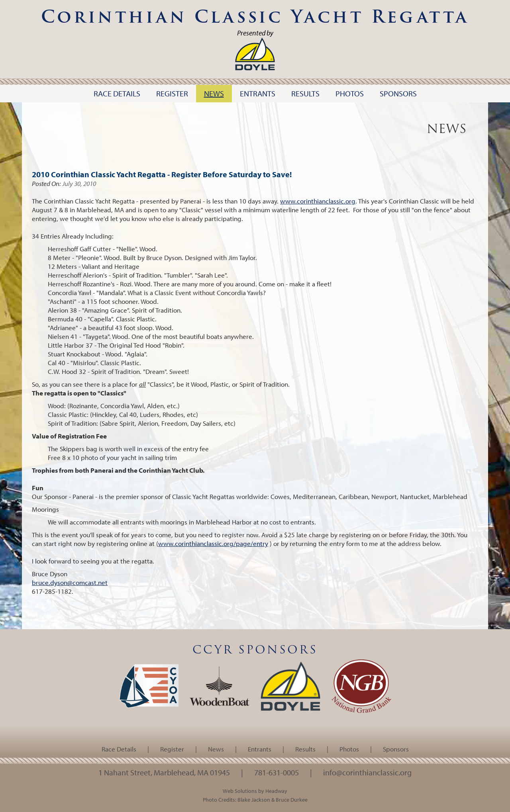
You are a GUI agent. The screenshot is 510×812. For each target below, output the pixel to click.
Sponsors (396, 749)
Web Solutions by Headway (255, 791)
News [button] (214, 93)
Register (172, 749)
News (216, 749)
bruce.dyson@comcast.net (70, 582)
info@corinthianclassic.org (367, 772)
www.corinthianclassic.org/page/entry (213, 543)
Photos (349, 749)
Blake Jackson (254, 799)
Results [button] (305, 93)
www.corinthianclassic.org (318, 201)
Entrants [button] (258, 93)
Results (305, 749)
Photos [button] (350, 93)
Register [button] (172, 93)
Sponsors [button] (398, 93)
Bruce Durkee (292, 799)
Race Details (119, 749)
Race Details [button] (117, 93)
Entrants (260, 749)
